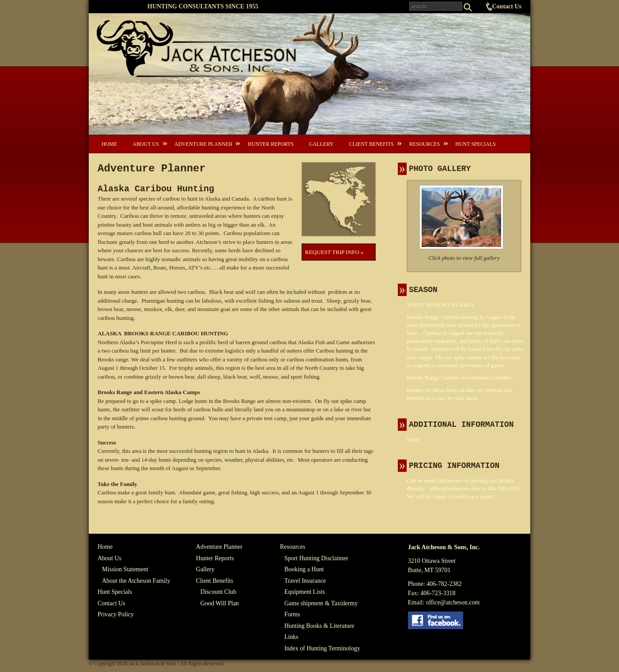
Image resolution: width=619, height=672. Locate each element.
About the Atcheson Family (136, 581)
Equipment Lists (305, 592)
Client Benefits (371, 144)
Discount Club (218, 592)
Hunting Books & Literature (319, 626)
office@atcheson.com (455, 488)
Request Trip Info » (334, 252)
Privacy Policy (116, 614)
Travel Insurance (305, 581)
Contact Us (507, 6)
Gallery (321, 144)
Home (109, 144)
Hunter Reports (271, 144)
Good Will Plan (220, 603)
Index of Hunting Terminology (322, 648)
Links (291, 637)
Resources (425, 144)
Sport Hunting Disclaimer (316, 558)
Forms (292, 614)
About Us (145, 144)
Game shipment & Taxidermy (321, 603)
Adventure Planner (204, 144)
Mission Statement (125, 569)
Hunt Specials (475, 144)
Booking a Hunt (304, 569)
